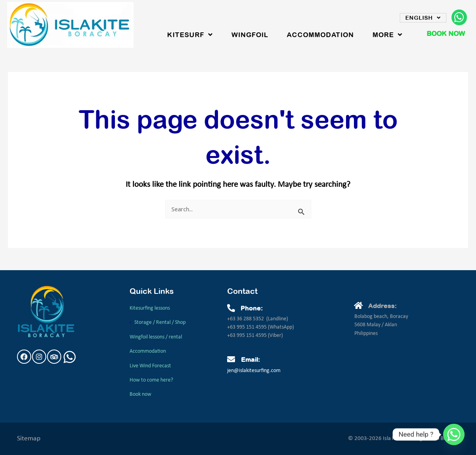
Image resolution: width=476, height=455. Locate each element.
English (423, 18)
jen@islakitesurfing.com (254, 370)
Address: (382, 306)
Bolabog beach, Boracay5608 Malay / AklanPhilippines (381, 324)
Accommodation (320, 35)
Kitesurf (190, 35)
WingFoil (250, 35)
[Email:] (231, 359)
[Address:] (358, 306)
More (388, 35)
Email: (250, 359)
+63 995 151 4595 (247, 327)
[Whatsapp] (454, 434)
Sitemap (29, 437)
